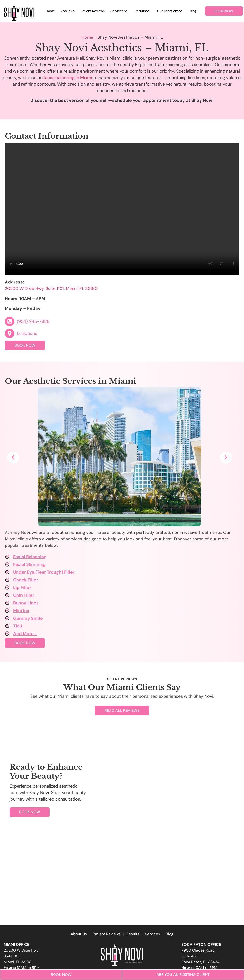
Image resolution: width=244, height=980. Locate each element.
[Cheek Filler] (7, 581)
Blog (193, 11)
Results (140, 11)
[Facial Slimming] (7, 566)
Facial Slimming (30, 566)
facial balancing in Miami (68, 78)
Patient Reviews (93, 11)
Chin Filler (24, 597)
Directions (27, 335)
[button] (13, 458)
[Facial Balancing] (7, 558)
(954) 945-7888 (33, 323)
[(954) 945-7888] (10, 323)
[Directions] (10, 335)
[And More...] (7, 635)
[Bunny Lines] (7, 604)
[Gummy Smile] (7, 620)
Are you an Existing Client (183, 975)
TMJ (18, 627)
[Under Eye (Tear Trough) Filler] (7, 574)
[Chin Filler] (7, 597)
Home (50, 11)
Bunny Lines (26, 604)
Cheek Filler (26, 581)
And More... (25, 635)
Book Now (61, 975)
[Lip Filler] (7, 589)
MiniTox (21, 612)
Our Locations (168, 11)
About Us (68, 11)
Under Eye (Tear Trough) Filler (44, 574)
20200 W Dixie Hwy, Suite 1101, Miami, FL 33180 (51, 295)
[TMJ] (7, 627)
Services (117, 11)
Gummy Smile (28, 620)
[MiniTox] (7, 612)
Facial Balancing (30, 558)
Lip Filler (22, 589)
